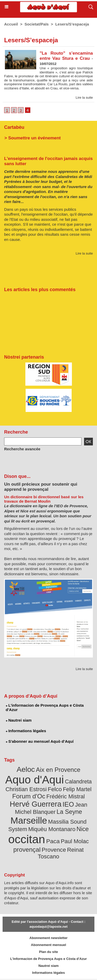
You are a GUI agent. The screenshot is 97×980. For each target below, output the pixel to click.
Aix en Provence (58, 770)
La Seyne (69, 812)
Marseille (29, 820)
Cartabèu (14, 127)
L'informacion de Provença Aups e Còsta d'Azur (45, 707)
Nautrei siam (19, 720)
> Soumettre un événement (33, 138)
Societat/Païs (37, 24)
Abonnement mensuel (49, 945)
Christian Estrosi (26, 789)
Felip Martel (77, 789)
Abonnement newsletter (48, 938)
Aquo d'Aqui (34, 780)
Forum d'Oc (29, 796)
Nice (83, 829)
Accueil (11, 24)
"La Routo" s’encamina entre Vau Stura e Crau (66, 56)
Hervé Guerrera (36, 804)
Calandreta (78, 782)
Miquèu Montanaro (52, 829)
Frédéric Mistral (65, 796)
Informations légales (26, 731)
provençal (27, 850)
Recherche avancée (22, 449)
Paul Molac (75, 841)
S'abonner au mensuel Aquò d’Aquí (40, 741)
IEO (68, 804)
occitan (27, 839)
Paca (53, 841)
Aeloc (26, 769)
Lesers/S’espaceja (72, 24)
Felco (55, 789)
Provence (54, 850)
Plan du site (48, 952)
